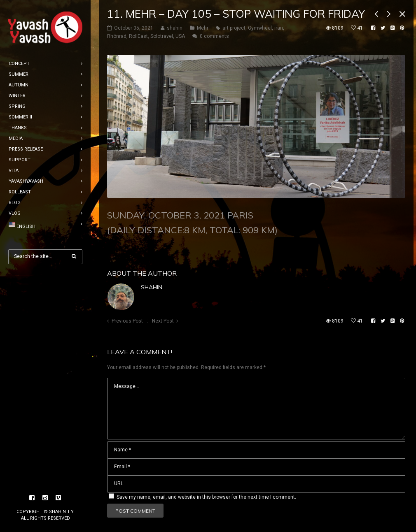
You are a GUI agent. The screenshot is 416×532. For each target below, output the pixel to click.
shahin (152, 287)
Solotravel (162, 36)
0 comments (214, 36)
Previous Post (127, 321)
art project (234, 28)
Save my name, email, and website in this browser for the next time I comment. (206, 497)
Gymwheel (260, 28)
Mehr (203, 28)
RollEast (138, 36)
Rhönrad (117, 36)
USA (180, 36)
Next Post (163, 321)
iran (279, 28)
